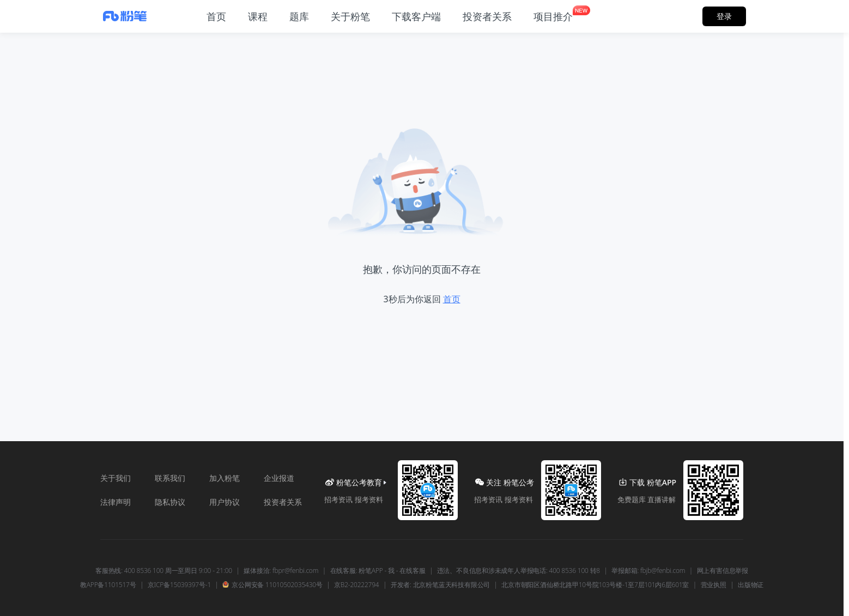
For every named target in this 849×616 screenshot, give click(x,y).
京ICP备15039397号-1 (179, 585)
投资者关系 (283, 502)
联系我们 (170, 478)
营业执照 (714, 585)
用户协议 (225, 502)
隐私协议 (170, 502)
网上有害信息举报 (723, 571)
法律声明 (116, 502)
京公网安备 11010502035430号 (272, 585)
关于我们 (116, 478)
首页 (452, 299)
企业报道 (279, 478)
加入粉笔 (225, 478)
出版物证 (751, 585)
